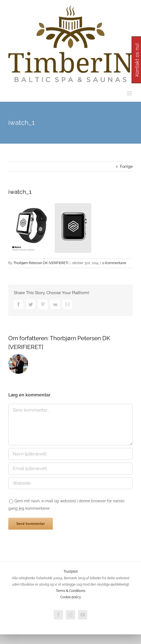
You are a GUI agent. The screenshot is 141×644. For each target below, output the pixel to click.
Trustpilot (71, 571)
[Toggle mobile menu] (130, 93)
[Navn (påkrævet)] (70, 454)
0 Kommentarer (114, 263)
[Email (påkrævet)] (70, 469)
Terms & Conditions (71, 591)
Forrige (126, 167)
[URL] (70, 483)
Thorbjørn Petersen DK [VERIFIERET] (41, 263)
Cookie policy (71, 597)
